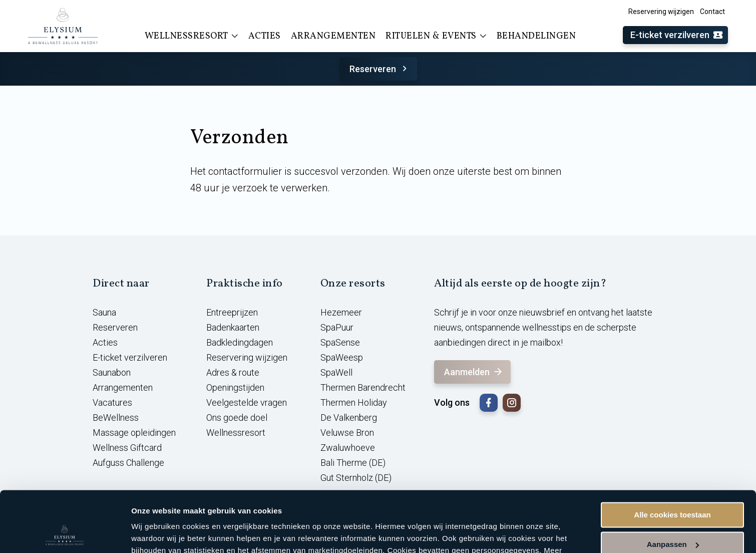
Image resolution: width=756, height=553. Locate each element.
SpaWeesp (342, 357)
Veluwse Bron (347, 433)
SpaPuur (337, 327)
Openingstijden (235, 387)
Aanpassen (673, 487)
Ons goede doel (237, 418)
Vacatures (112, 402)
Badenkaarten (233, 327)
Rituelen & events (436, 36)
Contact (712, 12)
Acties (265, 36)
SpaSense (340, 342)
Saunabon (112, 372)
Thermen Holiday (354, 402)
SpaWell (336, 372)
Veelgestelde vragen (247, 402)
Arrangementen (333, 36)
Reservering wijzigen (661, 12)
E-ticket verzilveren (677, 35)
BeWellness (116, 418)
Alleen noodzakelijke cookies (672, 517)
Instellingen (152, 533)
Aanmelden (474, 372)
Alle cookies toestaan (672, 458)
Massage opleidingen (134, 433)
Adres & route (233, 372)
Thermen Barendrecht (363, 387)
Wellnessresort (192, 36)
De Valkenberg (349, 418)
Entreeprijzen (232, 312)
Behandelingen (536, 36)
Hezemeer (341, 312)
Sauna (104, 312)
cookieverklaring (235, 506)
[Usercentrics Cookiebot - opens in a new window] (65, 533)
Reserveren (380, 69)
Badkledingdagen (240, 342)
